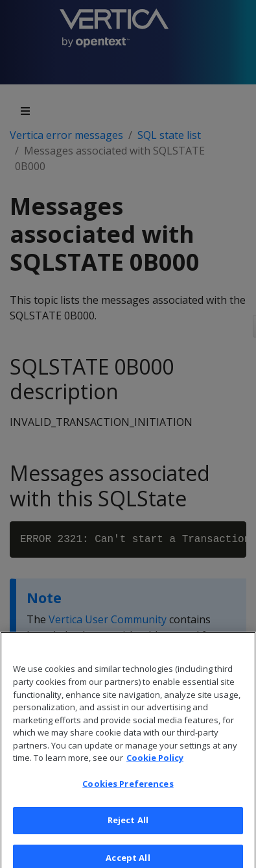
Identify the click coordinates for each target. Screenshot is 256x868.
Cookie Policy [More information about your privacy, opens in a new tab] (155, 763)
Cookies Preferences (128, 789)
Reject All (128, 825)
